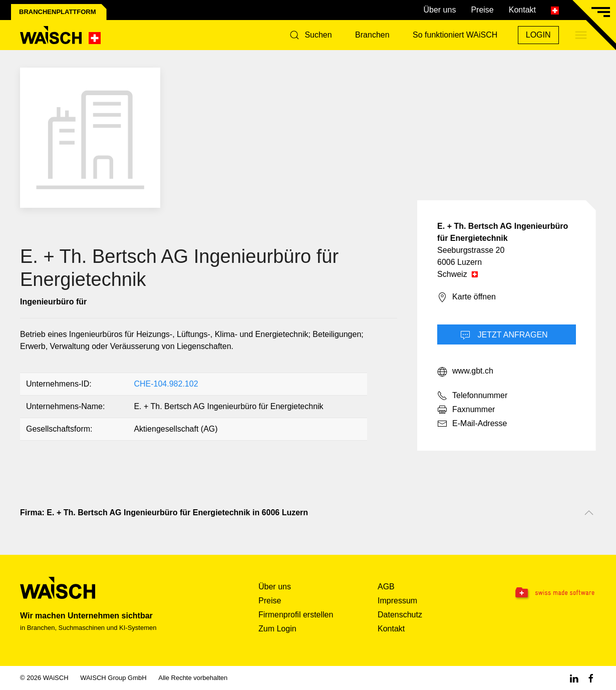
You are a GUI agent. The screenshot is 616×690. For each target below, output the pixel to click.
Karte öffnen (467, 297)
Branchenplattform (58, 12)
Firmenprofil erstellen (296, 615)
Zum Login (277, 629)
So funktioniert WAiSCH (455, 35)
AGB (386, 587)
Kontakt (522, 10)
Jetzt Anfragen (504, 335)
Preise (482, 10)
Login (538, 35)
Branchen (372, 35)
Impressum (397, 601)
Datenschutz (400, 615)
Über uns (439, 10)
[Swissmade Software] (546, 593)
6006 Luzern (459, 262)
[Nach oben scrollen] (589, 513)
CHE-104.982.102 (166, 384)
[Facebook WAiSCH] (591, 678)
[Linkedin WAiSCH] (574, 678)
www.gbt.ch (465, 372)
